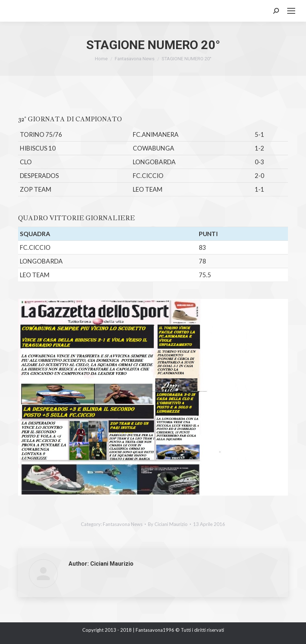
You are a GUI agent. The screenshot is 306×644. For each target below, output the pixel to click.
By (168, 524)
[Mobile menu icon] (291, 11)
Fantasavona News (123, 524)
